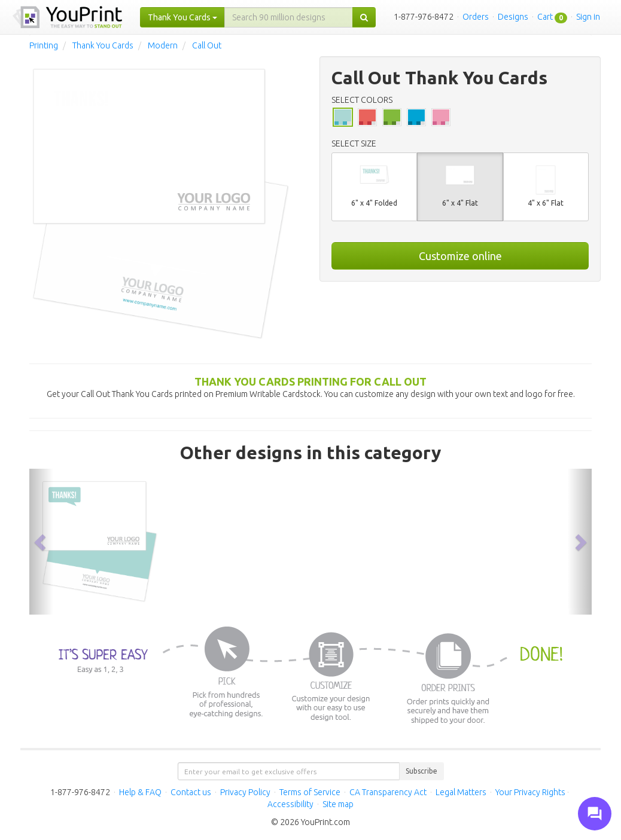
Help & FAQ (140, 792)
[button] (41, 542)
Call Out (207, 45)
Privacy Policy (245, 792)
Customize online (460, 256)
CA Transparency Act (388, 792)
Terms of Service (310, 792)
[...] (289, 17)
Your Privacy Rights (530, 792)
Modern (163, 45)
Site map (338, 804)
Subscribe (421, 771)
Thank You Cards (103, 45)
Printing (44, 45)
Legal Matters (461, 792)
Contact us (191, 792)
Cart (545, 17)
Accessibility (290, 804)
